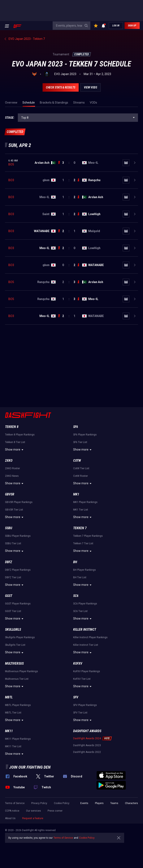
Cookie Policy (62, 803)
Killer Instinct (85, 630)
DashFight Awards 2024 (87, 738)
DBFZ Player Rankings (18, 570)
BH (75, 562)
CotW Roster (81, 476)
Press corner (55, 811)
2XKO (9, 461)
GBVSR (10, 494)
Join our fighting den (30, 767)
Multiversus (14, 663)
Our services (33, 811)
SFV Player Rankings (85, 705)
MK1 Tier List (81, 510)
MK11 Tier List (13, 746)
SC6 (76, 596)
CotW (77, 461)
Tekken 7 (80, 528)
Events (84, 803)
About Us (10, 818)
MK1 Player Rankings (85, 502)
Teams (114, 803)
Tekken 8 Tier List (15, 442)
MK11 (9, 731)
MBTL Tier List (13, 713)
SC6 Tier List (80, 611)
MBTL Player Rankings (18, 705)
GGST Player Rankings (18, 604)
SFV (76, 697)
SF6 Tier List (80, 442)
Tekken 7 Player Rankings (88, 536)
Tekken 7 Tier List (83, 543)
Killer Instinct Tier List (86, 645)
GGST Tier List (13, 611)
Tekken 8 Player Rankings (20, 435)
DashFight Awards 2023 (87, 745)
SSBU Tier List (13, 543)
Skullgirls (13, 630)
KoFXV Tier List (82, 679)
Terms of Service (15, 803)
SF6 (76, 427)
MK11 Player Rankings (18, 739)
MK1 (76, 494)
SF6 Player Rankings (85, 435)
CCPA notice (12, 811)
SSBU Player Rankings (18, 536)
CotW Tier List (81, 468)
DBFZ (8, 562)
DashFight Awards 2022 (87, 752)
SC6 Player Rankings (85, 604)
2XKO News (12, 476)
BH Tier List (80, 577)
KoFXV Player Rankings (87, 671)
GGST (9, 596)
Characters (131, 803)
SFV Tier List (80, 713)
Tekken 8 (12, 427)
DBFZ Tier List (13, 577)
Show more (15, 450)
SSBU (9, 528)
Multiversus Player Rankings (21, 671)
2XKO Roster (12, 468)
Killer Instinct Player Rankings (90, 637)
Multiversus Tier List (17, 679)
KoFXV (78, 663)
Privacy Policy (39, 803)
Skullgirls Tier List (15, 645)
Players (99, 803)
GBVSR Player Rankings (19, 502)
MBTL (9, 697)
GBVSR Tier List (14, 510)
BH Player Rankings (84, 570)
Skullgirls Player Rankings (20, 637)
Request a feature (33, 818)
